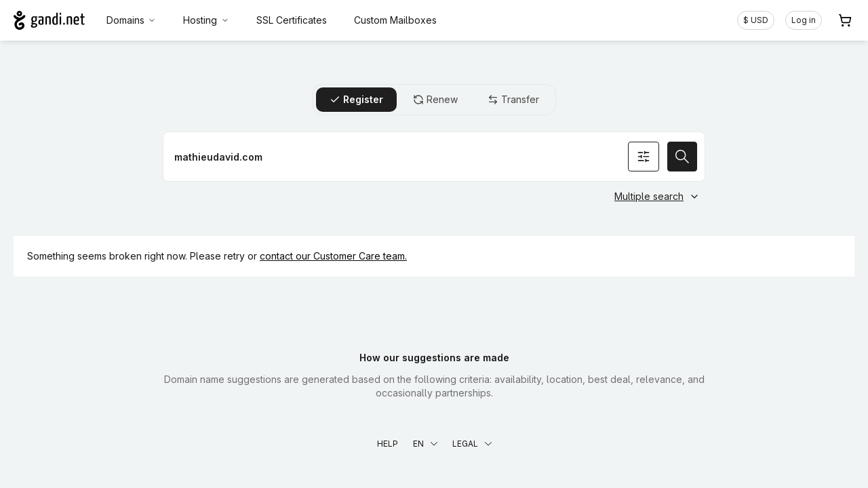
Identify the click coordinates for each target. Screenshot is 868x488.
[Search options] (644, 157)
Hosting (206, 20)
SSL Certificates (292, 20)
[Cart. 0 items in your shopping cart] (845, 20)
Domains (132, 20)
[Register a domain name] (434, 157)
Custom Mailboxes (395, 20)
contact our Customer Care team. (333, 256)
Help (388, 444)
